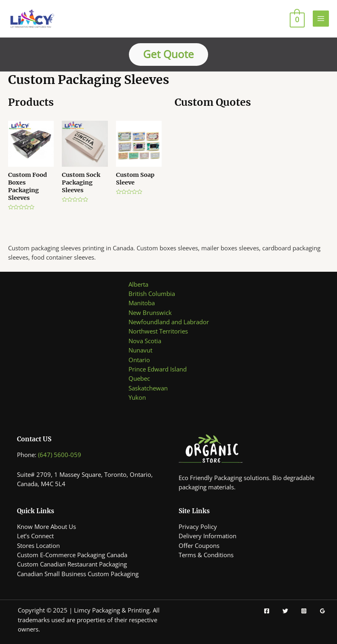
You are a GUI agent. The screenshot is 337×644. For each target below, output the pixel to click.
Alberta (138, 284)
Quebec (139, 378)
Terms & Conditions (206, 555)
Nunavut (140, 350)
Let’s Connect (35, 536)
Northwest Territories (158, 331)
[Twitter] (285, 611)
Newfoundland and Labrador (169, 322)
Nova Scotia (145, 341)
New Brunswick (150, 313)
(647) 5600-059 (60, 455)
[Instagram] (304, 611)
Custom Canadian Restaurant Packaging (72, 564)
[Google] (322, 611)
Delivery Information (207, 536)
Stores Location (38, 545)
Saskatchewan (148, 388)
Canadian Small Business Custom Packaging (78, 574)
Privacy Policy (198, 527)
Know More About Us (46, 527)
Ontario (139, 360)
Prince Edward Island (158, 369)
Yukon (137, 397)
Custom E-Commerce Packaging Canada (72, 555)
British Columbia (152, 294)
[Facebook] (267, 611)
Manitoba (142, 303)
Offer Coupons (199, 545)
